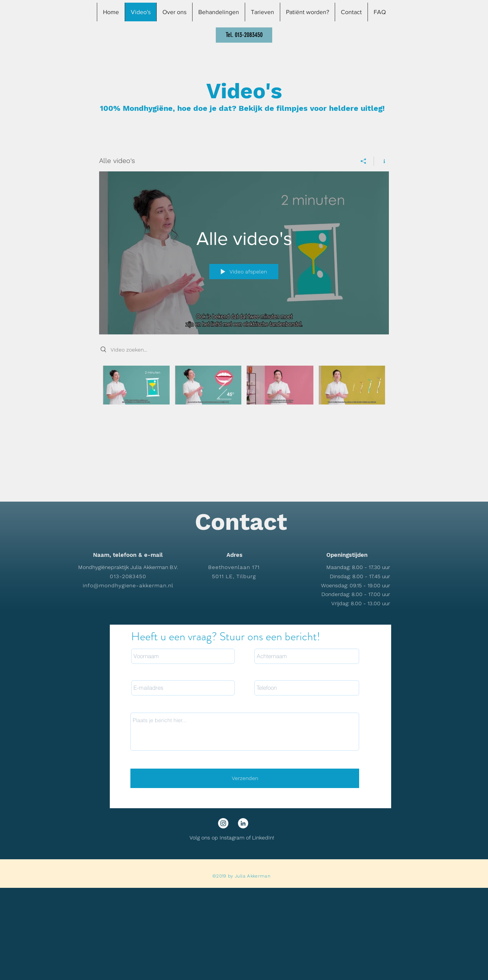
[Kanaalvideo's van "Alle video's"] (244, 390)
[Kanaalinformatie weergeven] (381, 161)
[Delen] (364, 161)
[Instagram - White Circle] (223, 823)
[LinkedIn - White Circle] (243, 823)
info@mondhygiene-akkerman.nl (128, 585)
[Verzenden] (245, 778)
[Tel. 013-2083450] (244, 35)
